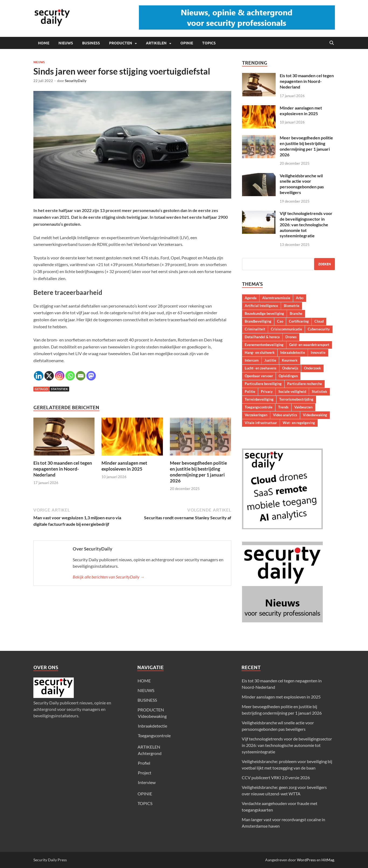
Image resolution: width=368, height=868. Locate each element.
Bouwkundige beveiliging (264, 313)
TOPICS (209, 43)
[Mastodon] (91, 376)
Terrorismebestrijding (296, 399)
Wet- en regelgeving (299, 423)
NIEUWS (66, 43)
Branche (296, 313)
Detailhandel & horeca (262, 337)
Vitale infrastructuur (261, 423)
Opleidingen (288, 376)
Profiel (144, 763)
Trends (283, 407)
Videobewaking (315, 415)
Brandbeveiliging (258, 321)
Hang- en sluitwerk (260, 352)
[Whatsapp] (70, 376)
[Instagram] (60, 376)
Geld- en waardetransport (309, 345)
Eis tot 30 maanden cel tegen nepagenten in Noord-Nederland (63, 469)
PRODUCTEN (121, 43)
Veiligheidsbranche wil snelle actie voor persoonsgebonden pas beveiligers (302, 184)
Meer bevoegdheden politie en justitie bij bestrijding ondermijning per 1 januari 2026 (198, 472)
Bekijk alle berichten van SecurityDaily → (109, 577)
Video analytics (285, 415)
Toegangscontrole (259, 407)
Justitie (270, 360)
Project (145, 773)
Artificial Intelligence (261, 306)
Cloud (319, 321)
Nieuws (39, 62)
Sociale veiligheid (292, 391)
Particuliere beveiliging (263, 384)
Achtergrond (150, 753)
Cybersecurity (319, 329)
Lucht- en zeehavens (261, 368)
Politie (250, 391)
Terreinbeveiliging (259, 399)
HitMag (328, 860)
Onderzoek (312, 368)
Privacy (267, 391)
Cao (280, 321)
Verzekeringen (256, 415)
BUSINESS (91, 43)
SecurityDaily (76, 81)
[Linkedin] (39, 376)
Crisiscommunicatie (286, 329)
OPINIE (187, 43)
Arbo (300, 298)
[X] (49, 376)
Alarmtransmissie (276, 298)
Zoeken (325, 264)
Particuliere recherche (305, 384)
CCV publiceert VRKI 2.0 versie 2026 (276, 777)
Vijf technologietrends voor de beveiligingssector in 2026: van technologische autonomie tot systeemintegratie (306, 224)
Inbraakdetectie (293, 352)
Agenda (251, 298)
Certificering (299, 321)
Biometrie (292, 306)
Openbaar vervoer (259, 376)
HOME (44, 43)
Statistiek (59, 389)
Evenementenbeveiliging (264, 345)
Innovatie (318, 352)
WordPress (306, 860)
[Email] (81, 376)
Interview (147, 782)
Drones (291, 337)
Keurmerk (290, 360)
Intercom (252, 360)
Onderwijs (290, 368)
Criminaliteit (255, 329)
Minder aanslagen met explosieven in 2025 (124, 466)
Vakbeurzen (303, 407)
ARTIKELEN (156, 43)
